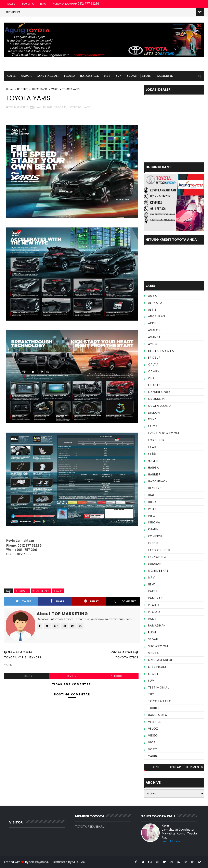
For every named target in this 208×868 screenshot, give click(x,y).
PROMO (70, 76)
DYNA (152, 419)
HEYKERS (155, 488)
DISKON (154, 413)
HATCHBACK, (75, 107)
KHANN (153, 529)
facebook (116, 676)
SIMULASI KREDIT (161, 660)
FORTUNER (156, 440)
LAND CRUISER (159, 550)
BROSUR (154, 358)
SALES (11, 4)
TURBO (154, 708)
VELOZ (153, 729)
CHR (151, 378)
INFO (152, 516)
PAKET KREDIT (48, 76)
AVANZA (154, 337)
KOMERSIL (165, 76)
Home (11, 76)
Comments (194, 767)
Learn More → (171, 841)
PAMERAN (155, 598)
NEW (152, 584)
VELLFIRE (155, 722)
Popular (174, 767)
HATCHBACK (90, 76)
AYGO (153, 344)
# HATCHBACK (41, 591)
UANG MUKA (158, 715)
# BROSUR (22, 591)
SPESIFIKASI (157, 667)
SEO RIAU (79, 862)
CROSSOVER (158, 399)
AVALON (154, 330)
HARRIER (154, 474)
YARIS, (87, 107)
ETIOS (153, 426)
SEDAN (132, 76)
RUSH (152, 632)
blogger (27, 676)
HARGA (26, 76)
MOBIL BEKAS (17, 86)
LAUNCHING (157, 557)
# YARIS (58, 591)
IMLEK (153, 509)
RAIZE (152, 619)
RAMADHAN (157, 625)
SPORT (147, 76)
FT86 (152, 454)
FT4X (152, 447)
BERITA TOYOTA (161, 351)
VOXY (153, 749)
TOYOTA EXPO (160, 701)
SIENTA (154, 653)
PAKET (153, 591)
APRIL (152, 323)
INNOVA (154, 522)
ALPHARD (155, 303)
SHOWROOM (158, 646)
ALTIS (152, 310)
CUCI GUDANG (160, 406)
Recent (154, 767)
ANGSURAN (157, 316)
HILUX (153, 502)
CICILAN (154, 385)
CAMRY (154, 371)
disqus (71, 676)
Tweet (24, 601)
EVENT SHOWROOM (164, 433)
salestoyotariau (39, 862)
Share (57, 601)
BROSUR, (62, 107)
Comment (125, 601)
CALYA (153, 364)
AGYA (153, 296)
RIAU (43, 4)
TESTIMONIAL (43, 86)
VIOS (152, 742)
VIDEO (153, 735)
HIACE (153, 495)
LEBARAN (155, 564)
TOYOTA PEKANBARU (90, 826)
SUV (119, 76)
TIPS (152, 694)
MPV (107, 76)
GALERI (153, 461)
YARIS (153, 756)
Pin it (91, 601)
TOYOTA (28, 4)
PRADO (154, 605)
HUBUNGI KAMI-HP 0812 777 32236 (76, 4)
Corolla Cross (159, 392)
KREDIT (154, 543)
